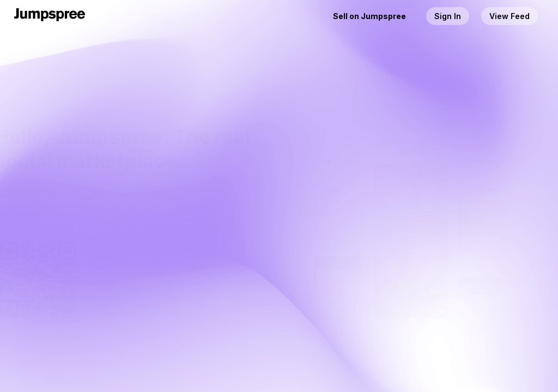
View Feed (510, 16)
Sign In (448, 16)
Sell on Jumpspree (369, 16)
